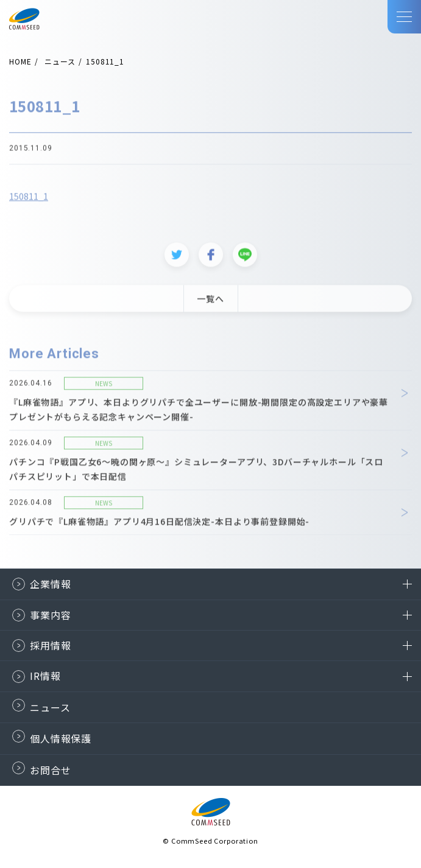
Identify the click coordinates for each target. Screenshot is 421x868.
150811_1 (29, 200)
